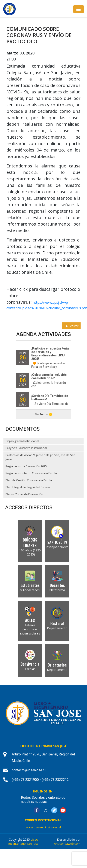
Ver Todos (44, 414)
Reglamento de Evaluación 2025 (26, 466)
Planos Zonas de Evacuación (24, 494)
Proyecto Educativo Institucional (26, 448)
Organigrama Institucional (22, 441)
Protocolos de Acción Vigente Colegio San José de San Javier (40, 457)
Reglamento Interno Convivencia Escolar (32, 473)
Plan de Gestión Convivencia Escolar (29, 480)
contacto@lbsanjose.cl (29, 770)
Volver (72, 326)
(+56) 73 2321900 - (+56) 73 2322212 (40, 780)
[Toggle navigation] (79, 9)
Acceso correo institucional (43, 827)
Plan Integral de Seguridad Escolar (28, 487)
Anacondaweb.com (67, 844)
